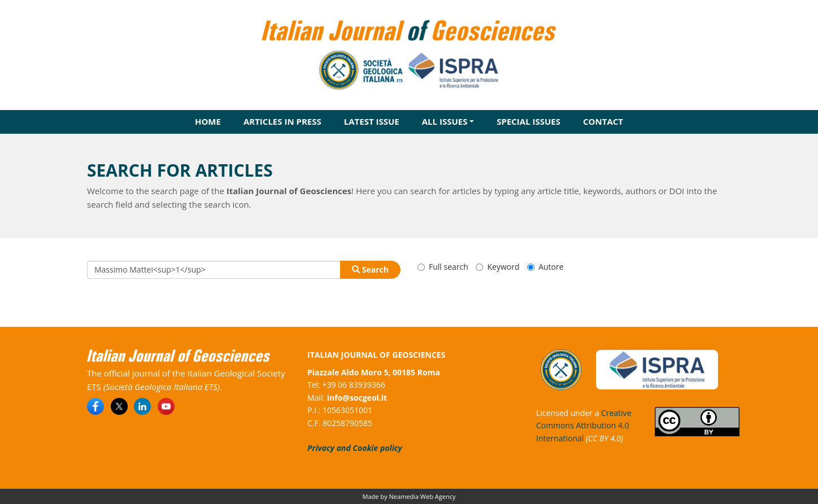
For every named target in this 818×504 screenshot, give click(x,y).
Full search (443, 267)
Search (370, 269)
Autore (545, 267)
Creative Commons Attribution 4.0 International (584, 426)
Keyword (497, 267)
